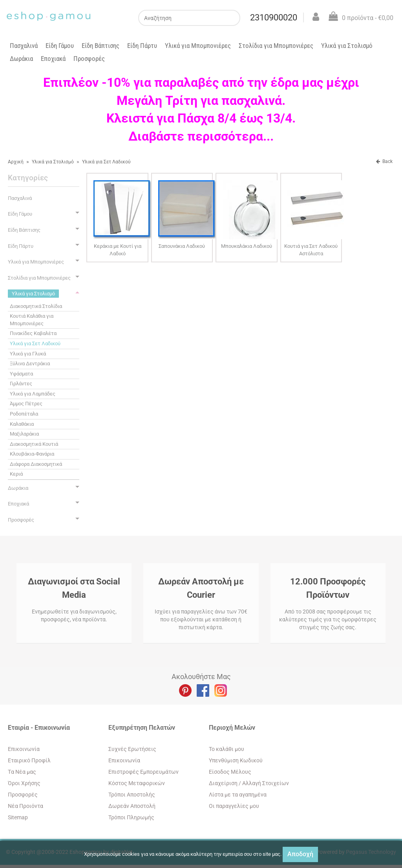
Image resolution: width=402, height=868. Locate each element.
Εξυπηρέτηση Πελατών (142, 728)
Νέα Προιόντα (26, 806)
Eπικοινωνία (24, 749)
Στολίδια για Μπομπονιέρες (276, 46)
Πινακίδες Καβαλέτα (33, 333)
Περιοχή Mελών (232, 728)
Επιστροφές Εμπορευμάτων (143, 772)
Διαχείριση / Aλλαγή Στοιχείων (249, 783)
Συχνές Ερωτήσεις (132, 749)
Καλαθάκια (22, 424)
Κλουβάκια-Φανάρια (32, 454)
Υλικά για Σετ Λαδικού (106, 162)
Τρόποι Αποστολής (132, 795)
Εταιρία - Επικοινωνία (39, 728)
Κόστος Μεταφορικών (137, 783)
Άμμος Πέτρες (26, 404)
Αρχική (16, 162)
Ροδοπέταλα (24, 414)
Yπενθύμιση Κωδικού (236, 760)
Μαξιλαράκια (24, 434)
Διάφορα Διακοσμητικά (36, 464)
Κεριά (16, 474)
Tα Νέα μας (22, 772)
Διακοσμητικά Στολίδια (36, 306)
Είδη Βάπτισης (100, 46)
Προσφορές (89, 59)
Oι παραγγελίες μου (234, 806)
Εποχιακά (53, 59)
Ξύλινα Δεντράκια (30, 363)
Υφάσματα (21, 374)
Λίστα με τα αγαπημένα (238, 795)
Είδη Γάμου (60, 46)
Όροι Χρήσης (24, 783)
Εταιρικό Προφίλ (29, 760)
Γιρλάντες (21, 384)
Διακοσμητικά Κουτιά (34, 444)
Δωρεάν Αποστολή (132, 806)
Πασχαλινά (24, 46)
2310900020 (274, 17)
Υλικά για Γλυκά (28, 354)
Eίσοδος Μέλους (230, 772)
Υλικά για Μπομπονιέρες (198, 46)
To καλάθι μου (227, 749)
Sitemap (18, 817)
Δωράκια (21, 59)
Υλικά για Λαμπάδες (33, 394)
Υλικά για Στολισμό (347, 46)
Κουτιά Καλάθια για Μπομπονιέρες (32, 320)
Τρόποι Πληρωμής (131, 817)
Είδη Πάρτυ (142, 46)
